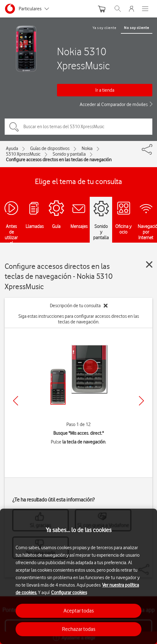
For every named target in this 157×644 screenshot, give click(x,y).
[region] (78, 576)
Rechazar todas (79, 629)
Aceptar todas (79, 611)
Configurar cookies (69, 593)
